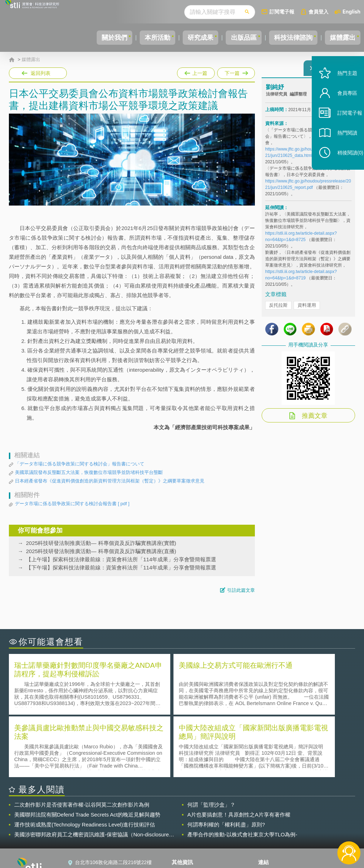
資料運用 (307, 309)
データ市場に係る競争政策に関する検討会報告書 (72, 504)
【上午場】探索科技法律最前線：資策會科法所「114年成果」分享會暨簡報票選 (121, 559)
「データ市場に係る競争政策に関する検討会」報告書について (80, 464)
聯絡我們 (186, 829)
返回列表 (41, 73)
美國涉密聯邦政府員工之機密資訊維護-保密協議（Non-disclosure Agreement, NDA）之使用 (92, 771)
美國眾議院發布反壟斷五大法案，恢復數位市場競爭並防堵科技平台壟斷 (89, 472)
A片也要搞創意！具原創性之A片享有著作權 (239, 751)
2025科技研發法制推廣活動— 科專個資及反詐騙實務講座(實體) (101, 543)
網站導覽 (186, 839)
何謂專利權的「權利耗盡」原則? (226, 761)
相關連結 (306, 809)
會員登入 (318, 12)
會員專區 (340, 110)
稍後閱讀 (343, 169)
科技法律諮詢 (287, 38)
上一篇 (196, 72)
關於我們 (91, 38)
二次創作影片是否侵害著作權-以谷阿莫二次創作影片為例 (82, 741)
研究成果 (186, 38)
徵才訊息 (186, 819)
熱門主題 (340, 90)
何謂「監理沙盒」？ (211, 741)
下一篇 (235, 72)
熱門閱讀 (340, 149)
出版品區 (233, 38)
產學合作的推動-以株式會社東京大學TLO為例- (242, 771)
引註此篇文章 (241, 590)
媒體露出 (341, 38)
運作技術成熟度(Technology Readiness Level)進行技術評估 (85, 761)
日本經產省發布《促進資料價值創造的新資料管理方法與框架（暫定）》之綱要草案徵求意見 (110, 481)
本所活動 (139, 38)
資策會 (270, 809)
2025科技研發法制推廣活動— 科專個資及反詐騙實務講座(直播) (101, 551)
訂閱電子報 (282, 12)
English (352, 12)
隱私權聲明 (188, 809)
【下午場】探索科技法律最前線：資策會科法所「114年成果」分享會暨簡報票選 (121, 567)
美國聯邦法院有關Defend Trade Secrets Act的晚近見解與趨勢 (87, 751)
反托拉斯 (278, 309)
